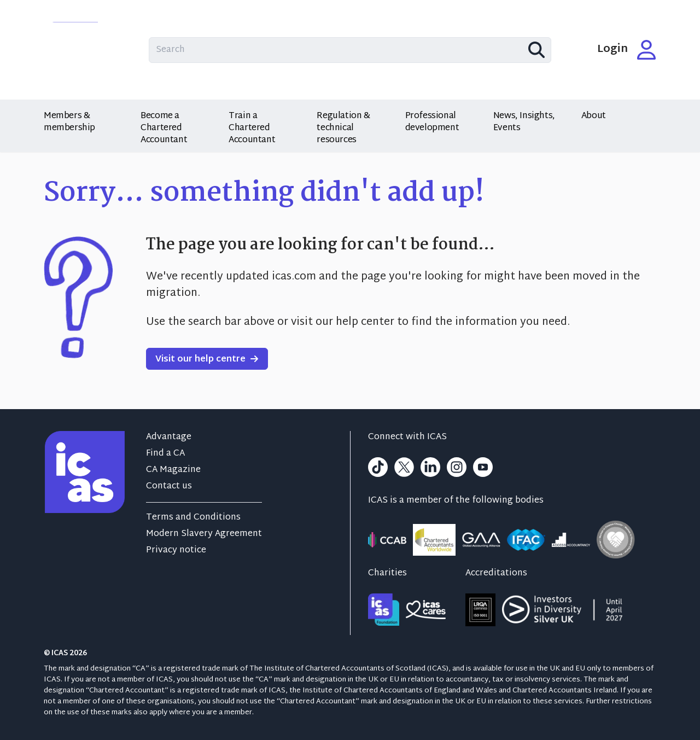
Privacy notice (176, 550)
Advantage (169, 437)
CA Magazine (173, 470)
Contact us (169, 486)
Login (627, 50)
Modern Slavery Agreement (204, 534)
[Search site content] (350, 50)
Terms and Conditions (193, 518)
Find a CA (165, 454)
